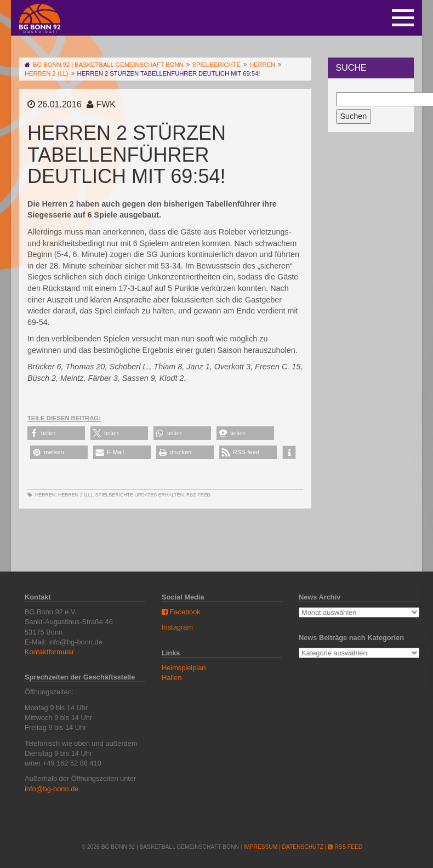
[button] (56, 433)
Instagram (177, 627)
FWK (106, 104)
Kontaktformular (49, 652)
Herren (45, 495)
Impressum (260, 847)
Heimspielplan (184, 668)
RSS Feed (198, 495)
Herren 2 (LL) (75, 495)
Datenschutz (303, 847)
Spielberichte (114, 495)
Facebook (181, 612)
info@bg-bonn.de (52, 789)
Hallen (172, 678)
